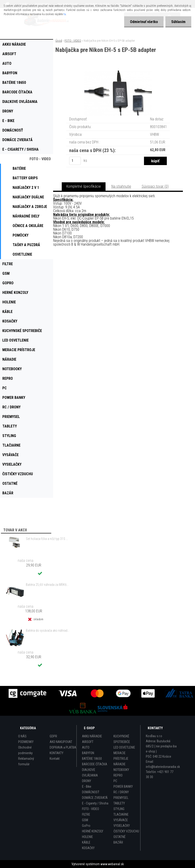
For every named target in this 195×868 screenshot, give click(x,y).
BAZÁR (118, 842)
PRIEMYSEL (121, 798)
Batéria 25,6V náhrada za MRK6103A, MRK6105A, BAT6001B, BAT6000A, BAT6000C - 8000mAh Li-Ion (48, 585)
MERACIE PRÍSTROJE (121, 756)
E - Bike (87, 787)
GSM (85, 820)
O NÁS (22, 736)
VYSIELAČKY (122, 826)
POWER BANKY (123, 787)
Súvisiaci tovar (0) (155, 186)
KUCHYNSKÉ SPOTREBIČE (122, 739)
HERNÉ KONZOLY (93, 831)
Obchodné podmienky (25, 750)
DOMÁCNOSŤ (91, 792)
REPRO (118, 775)
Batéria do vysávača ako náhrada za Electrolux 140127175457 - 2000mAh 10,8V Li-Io (48, 631)
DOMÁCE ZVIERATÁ (95, 798)
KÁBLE (86, 842)
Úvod (59, 41)
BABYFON (88, 753)
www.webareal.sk (112, 864)
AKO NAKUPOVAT (61, 742)
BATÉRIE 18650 (92, 759)
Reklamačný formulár (26, 761)
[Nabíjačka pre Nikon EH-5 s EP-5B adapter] (118, 72)
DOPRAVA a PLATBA (63, 747)
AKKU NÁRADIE (92, 736)
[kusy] (75, 161)
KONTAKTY (56, 753)
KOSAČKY (88, 848)
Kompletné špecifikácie (84, 186)
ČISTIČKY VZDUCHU (126, 831)
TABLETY (119, 803)
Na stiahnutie (121, 186)
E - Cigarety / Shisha (95, 803)
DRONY (87, 781)
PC (115, 781)
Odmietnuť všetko (144, 22)
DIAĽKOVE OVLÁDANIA (90, 773)
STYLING (119, 809)
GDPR (53, 736)
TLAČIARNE (121, 814)
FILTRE (86, 814)
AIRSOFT (88, 742)
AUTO (86, 747)
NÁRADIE (120, 764)
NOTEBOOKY (121, 770)
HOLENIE (87, 837)
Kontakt (55, 759)
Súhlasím (178, 22)
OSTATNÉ (120, 837)
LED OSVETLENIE (124, 747)
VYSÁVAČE (121, 820)
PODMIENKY (26, 742)
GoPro (86, 826)
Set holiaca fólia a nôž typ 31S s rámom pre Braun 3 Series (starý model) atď (48, 539)
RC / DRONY (121, 792)
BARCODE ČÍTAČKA (95, 764)
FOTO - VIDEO (73, 41)
